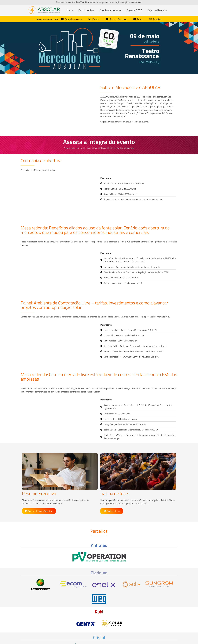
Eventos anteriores (110, 10)
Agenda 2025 (134, 10)
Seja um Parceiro (157, 10)
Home (69, 10)
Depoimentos (86, 10)
